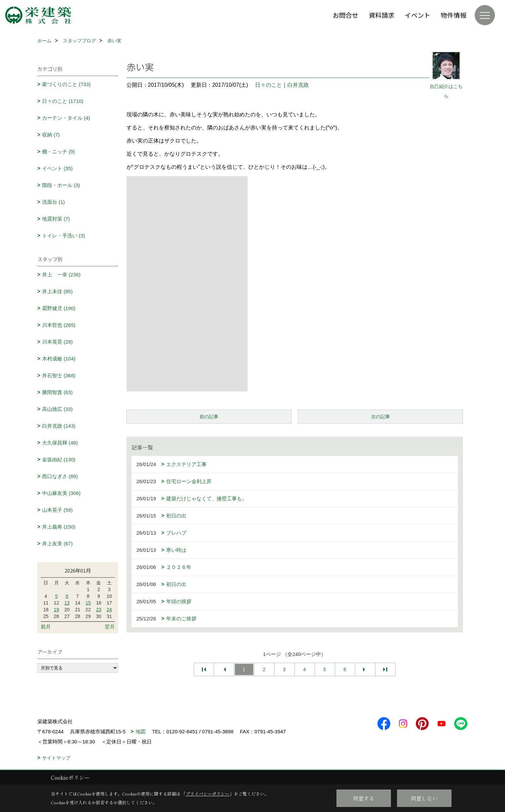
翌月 (110, 627)
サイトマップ (56, 758)
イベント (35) (57, 168)
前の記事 (209, 417)
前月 (46, 627)
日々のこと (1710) (63, 101)
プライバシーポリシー (208, 794)
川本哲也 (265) (59, 325)
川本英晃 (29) (57, 342)
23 (99, 610)
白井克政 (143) (59, 426)
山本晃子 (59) (57, 510)
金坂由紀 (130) (59, 459)
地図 (141, 731)
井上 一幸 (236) (61, 275)
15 (88, 603)
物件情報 (454, 15)
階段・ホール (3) (61, 185)
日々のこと (268, 85)
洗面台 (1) (53, 202)
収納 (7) (51, 135)
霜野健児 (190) (59, 308)
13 (67, 603)
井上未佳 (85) (57, 291)
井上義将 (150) (59, 527)
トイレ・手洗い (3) (64, 236)
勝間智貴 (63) (57, 392)
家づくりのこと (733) (66, 84)
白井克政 (298, 85)
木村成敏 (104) (59, 359)
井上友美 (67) (57, 544)
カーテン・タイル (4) (66, 118)
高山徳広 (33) (57, 409)
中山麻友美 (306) (61, 493)
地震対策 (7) (56, 219)
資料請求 (382, 15)
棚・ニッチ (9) (59, 151)
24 (109, 610)
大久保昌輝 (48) (60, 443)
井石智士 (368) (59, 375)
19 (57, 610)
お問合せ (346, 15)
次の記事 (381, 417)
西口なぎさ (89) (60, 476)
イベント (418, 15)
